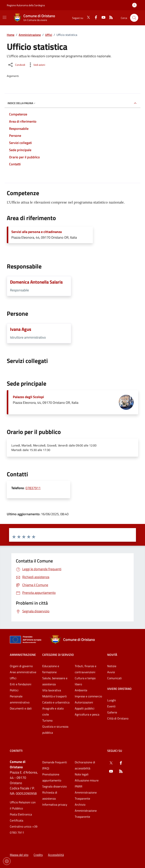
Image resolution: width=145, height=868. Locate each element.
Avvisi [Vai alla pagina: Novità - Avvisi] (111, 672)
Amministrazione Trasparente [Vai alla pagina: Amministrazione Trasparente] (86, 795)
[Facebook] (94, 18)
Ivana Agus (21, 329)
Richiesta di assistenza (50, 795)
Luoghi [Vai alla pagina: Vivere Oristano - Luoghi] (112, 700)
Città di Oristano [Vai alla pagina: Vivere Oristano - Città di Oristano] (118, 718)
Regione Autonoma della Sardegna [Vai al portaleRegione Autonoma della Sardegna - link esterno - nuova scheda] (26, 5)
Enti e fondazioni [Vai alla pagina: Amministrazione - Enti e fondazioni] (21, 684)
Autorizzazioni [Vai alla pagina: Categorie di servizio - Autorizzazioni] (84, 702)
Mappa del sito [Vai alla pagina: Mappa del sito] (19, 855)
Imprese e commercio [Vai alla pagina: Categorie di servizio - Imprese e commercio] (88, 696)
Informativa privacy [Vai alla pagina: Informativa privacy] (55, 805)
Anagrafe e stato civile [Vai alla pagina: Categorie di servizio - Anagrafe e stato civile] (53, 711)
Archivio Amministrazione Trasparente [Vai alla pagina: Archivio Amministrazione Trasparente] (86, 811)
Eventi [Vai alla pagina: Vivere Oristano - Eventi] (111, 706)
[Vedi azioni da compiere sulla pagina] (36, 65)
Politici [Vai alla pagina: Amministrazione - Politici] (14, 690)
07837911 (33, 488)
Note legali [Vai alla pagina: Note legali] (82, 774)
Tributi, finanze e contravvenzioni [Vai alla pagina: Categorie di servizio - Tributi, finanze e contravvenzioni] (86, 669)
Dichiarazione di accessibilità (85, 765)
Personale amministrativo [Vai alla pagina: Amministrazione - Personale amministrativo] (20, 699)
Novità (112, 655)
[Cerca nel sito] (134, 18)
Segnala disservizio (54, 786)
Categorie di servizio (58, 655)
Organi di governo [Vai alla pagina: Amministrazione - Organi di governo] (21, 666)
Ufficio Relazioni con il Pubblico (23, 805)
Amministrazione (30, 35)
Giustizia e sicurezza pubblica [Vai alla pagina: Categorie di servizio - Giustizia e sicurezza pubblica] (55, 730)
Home (11, 35)
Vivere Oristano (119, 689)
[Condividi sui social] (16, 65)
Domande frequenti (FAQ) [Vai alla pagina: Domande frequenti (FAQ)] (55, 765)
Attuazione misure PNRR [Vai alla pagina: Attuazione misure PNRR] (87, 783)
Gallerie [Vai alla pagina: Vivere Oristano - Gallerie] (112, 712)
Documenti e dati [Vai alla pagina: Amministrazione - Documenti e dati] (21, 708)
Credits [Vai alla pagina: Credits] (38, 855)
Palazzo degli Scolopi (28, 397)
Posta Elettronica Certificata (21, 817)
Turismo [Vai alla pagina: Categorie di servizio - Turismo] (47, 720)
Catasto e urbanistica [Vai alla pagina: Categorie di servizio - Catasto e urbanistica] (56, 702)
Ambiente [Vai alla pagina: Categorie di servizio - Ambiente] (81, 690)
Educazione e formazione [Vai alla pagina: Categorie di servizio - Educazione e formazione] (51, 669)
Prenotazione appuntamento (52, 777)
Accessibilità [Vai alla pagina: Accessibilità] (56, 855)
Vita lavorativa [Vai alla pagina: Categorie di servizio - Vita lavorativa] (52, 690)
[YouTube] (102, 18)
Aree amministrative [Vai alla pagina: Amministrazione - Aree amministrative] (23, 672)
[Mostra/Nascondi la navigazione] (5, 17)
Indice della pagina (22, 103)
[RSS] (110, 18)
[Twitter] (87, 18)
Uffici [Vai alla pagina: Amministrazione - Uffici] (13, 678)
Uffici (49, 35)
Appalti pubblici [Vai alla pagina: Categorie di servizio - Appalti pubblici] (85, 708)
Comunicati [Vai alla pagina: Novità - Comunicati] (115, 678)
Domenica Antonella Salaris (36, 282)
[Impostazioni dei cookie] (7, 861)
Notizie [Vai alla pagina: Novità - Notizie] (112, 666)
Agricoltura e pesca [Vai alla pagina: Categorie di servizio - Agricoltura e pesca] (87, 714)
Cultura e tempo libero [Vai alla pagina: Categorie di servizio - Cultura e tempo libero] (85, 681)
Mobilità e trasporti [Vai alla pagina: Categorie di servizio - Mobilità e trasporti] (55, 696)
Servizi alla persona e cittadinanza (37, 232)
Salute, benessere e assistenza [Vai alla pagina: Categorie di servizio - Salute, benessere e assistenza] (55, 681)
